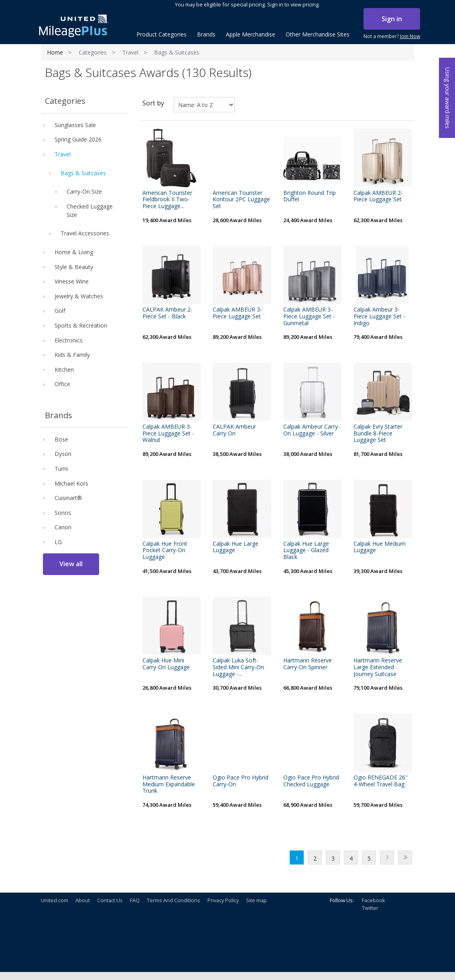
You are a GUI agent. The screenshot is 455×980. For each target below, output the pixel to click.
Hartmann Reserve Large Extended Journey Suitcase (378, 667)
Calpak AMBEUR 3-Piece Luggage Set (237, 313)
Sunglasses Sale (75, 125)
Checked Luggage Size (90, 211)
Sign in (392, 19)
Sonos (63, 513)
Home (55, 52)
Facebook (374, 900)
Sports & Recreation (81, 325)
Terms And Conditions (174, 900)
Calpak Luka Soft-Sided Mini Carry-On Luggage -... (238, 667)
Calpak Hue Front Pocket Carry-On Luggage (165, 551)
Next (387, 857)
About (83, 900)
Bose (61, 439)
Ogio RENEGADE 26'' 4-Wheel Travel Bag (381, 781)
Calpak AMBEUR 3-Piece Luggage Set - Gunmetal (309, 316)
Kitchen (64, 370)
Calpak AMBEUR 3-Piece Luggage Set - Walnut (168, 433)
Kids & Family (72, 355)
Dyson (63, 454)
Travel (130, 52)
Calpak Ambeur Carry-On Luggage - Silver (312, 430)
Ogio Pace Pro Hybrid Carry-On (241, 781)
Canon (63, 527)
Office (62, 384)
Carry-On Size (84, 191)
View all (71, 564)
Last (405, 857)
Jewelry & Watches (79, 296)
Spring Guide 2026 (78, 139)
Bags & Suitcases (83, 173)
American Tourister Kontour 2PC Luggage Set (241, 200)
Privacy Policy (223, 900)
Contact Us (110, 900)
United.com (55, 900)
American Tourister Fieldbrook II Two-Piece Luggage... (167, 200)
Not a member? (392, 36)
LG (58, 542)
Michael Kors (71, 483)
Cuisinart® (68, 498)
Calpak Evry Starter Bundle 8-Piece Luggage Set (378, 433)
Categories (93, 52)
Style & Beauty (74, 267)
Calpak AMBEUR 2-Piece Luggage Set (378, 196)
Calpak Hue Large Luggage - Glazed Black (306, 551)
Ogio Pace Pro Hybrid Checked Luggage (311, 781)
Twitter (370, 908)
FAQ (135, 900)
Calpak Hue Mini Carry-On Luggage (166, 664)
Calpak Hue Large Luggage (236, 547)
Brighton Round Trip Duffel (310, 196)
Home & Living (74, 252)
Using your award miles (448, 98)
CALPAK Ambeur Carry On (234, 430)
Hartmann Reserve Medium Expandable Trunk (169, 784)
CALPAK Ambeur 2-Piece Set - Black (168, 313)
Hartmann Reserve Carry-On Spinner (308, 664)
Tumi (61, 469)
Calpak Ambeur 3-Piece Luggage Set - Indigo (379, 316)
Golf (60, 311)
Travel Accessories (85, 233)
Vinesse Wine (72, 281)
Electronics (69, 340)
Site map (256, 900)
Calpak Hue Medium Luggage (380, 547)
